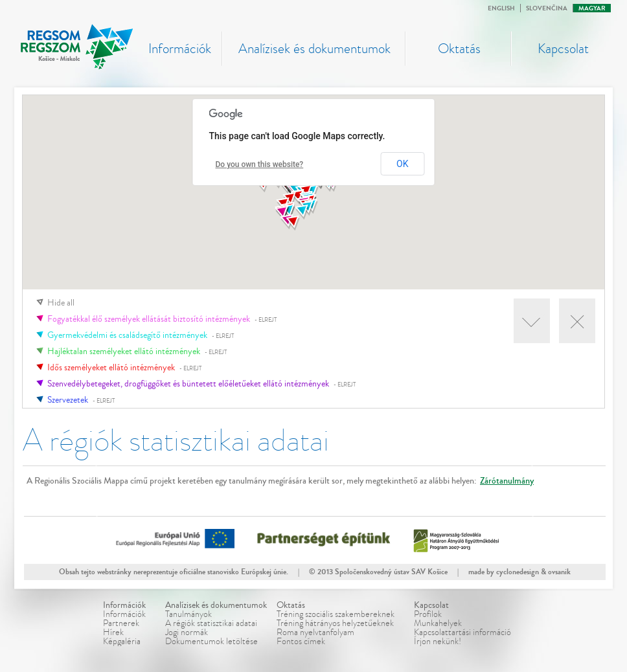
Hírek (113, 632)
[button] (282, 213)
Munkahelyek (438, 623)
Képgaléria (122, 641)
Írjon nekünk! (438, 641)
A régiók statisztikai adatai (211, 623)
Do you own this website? (260, 164)
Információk (180, 49)
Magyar (592, 8)
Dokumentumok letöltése (211, 641)
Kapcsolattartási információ (462, 632)
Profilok (428, 614)
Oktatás (459, 49)
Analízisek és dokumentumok (314, 49)
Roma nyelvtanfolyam (315, 632)
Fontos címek (301, 641)
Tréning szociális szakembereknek (336, 614)
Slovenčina (547, 8)
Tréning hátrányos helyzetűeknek (335, 623)
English (501, 8)
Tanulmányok (188, 614)
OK (402, 164)
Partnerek (121, 623)
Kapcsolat (563, 49)
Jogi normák (187, 632)
